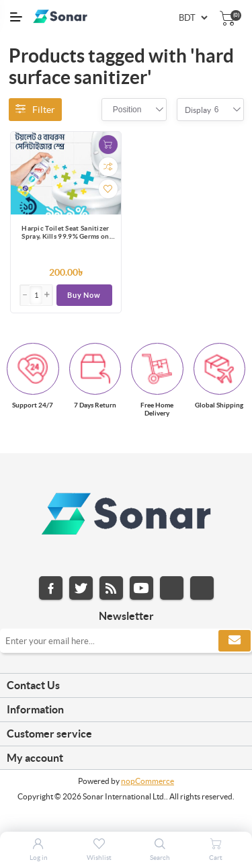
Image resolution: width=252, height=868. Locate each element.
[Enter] (36, 295)
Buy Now (84, 295)
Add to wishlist (108, 189)
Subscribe (235, 641)
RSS (111, 588)
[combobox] (127, 110)
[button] (47, 295)
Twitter (81, 588)
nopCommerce (148, 781)
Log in (39, 858)
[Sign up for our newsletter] (126, 641)
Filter (35, 110)
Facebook (51, 588)
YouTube (141, 588)
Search (160, 858)
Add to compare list (108, 167)
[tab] (126, 686)
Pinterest (202, 588)
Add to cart (108, 145)
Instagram (172, 588)
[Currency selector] (193, 18)
